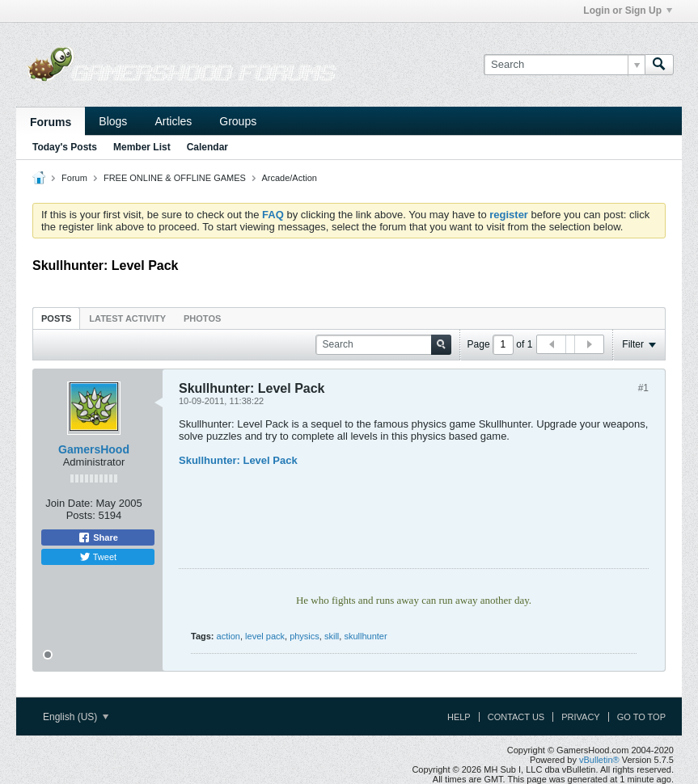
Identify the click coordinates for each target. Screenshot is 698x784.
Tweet (98, 557)
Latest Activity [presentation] (127, 318)
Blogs (113, 121)
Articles (173, 121)
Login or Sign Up (628, 11)
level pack (265, 636)
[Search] (564, 65)
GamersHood (94, 449)
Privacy (580, 717)
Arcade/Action (289, 178)
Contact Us (516, 717)
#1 (643, 388)
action (228, 636)
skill (332, 636)
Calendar (207, 147)
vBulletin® (599, 760)
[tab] (56, 318)
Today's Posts (65, 147)
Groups (238, 121)
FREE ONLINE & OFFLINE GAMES (175, 178)
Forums (51, 122)
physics (305, 636)
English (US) (76, 717)
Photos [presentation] (202, 318)
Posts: (81, 515)
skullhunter (365, 636)
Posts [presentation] (56, 318)
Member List (142, 147)
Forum (74, 178)
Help (459, 717)
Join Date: (69, 503)
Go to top (641, 717)
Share (98, 537)
